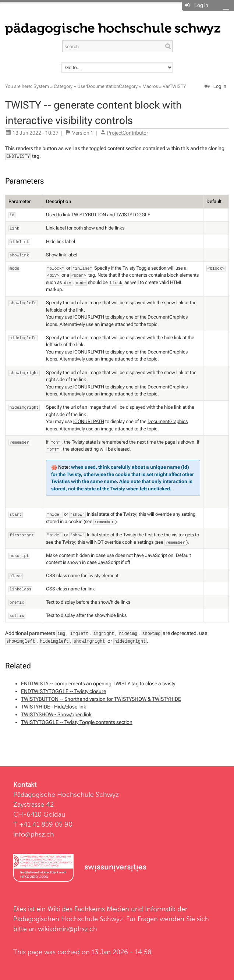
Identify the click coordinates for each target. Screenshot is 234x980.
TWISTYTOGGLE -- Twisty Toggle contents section (77, 722)
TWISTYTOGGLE (133, 215)
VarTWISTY (174, 86)
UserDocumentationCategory (107, 86)
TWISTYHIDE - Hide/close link (54, 707)
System (41, 86)
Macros (150, 86)
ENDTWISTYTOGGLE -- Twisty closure (63, 691)
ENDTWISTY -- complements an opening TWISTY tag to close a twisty (98, 683)
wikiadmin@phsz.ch (68, 929)
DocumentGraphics (168, 317)
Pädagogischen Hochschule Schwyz (68, 919)
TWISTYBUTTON (89, 215)
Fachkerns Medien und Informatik (125, 909)
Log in (201, 5)
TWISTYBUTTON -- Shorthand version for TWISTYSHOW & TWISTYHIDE (101, 699)
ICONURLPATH (89, 317)
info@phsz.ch (34, 834)
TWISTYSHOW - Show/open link (56, 714)
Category (63, 86)
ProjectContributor (128, 133)
